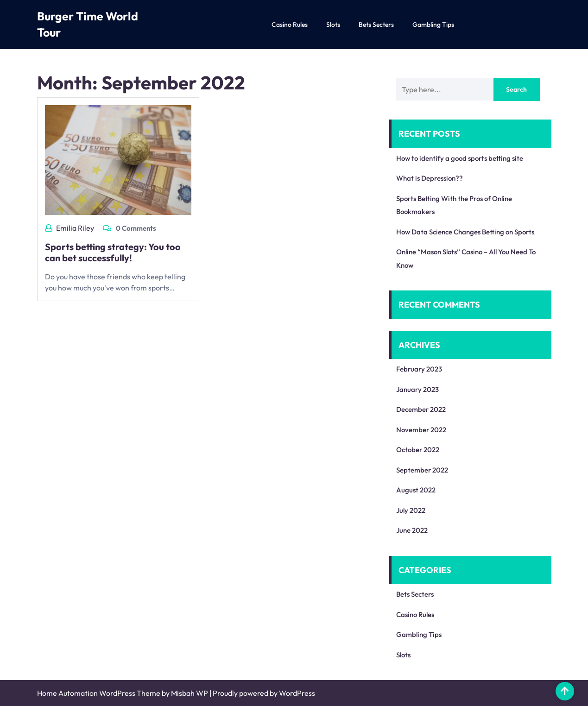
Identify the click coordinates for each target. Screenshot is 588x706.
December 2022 (421, 409)
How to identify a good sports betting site (460, 158)
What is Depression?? (430, 178)
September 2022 (422, 470)
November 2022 (421, 430)
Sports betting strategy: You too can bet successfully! (113, 252)
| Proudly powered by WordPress (262, 693)
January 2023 (417, 389)
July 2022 (411, 510)
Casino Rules (290, 25)
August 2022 (416, 490)
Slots (333, 25)
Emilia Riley (75, 228)
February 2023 (419, 369)
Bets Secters (376, 25)
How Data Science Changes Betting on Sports (465, 232)
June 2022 (412, 530)
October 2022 (418, 450)
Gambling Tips (433, 25)
